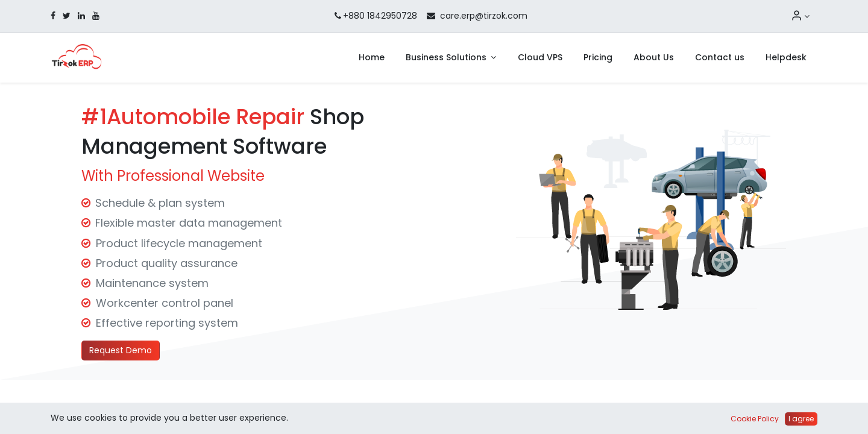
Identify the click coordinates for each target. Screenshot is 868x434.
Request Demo (121, 350)
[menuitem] (372, 58)
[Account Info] (800, 16)
